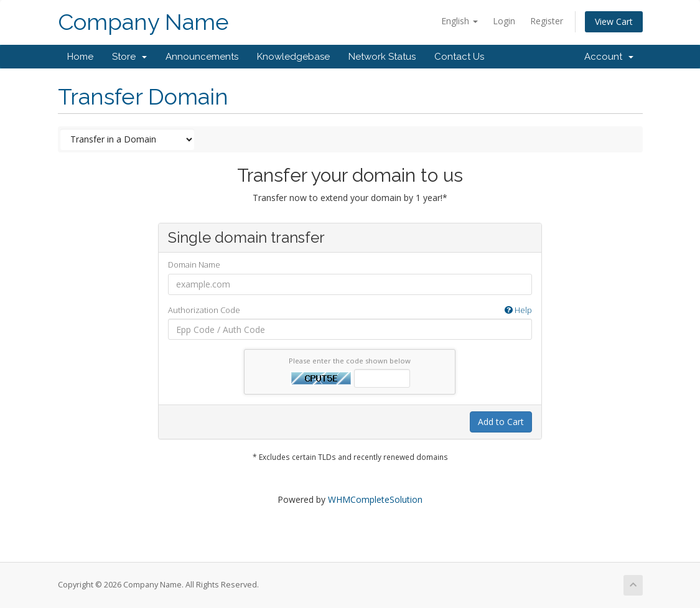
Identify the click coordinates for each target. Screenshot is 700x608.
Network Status (382, 57)
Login (504, 21)
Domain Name (194, 264)
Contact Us (459, 57)
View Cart (614, 21)
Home (80, 57)
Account (609, 57)
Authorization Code (350, 310)
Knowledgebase (293, 57)
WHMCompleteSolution (375, 499)
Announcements (202, 57)
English (460, 21)
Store (129, 57)
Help (518, 310)
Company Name (143, 22)
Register (547, 21)
